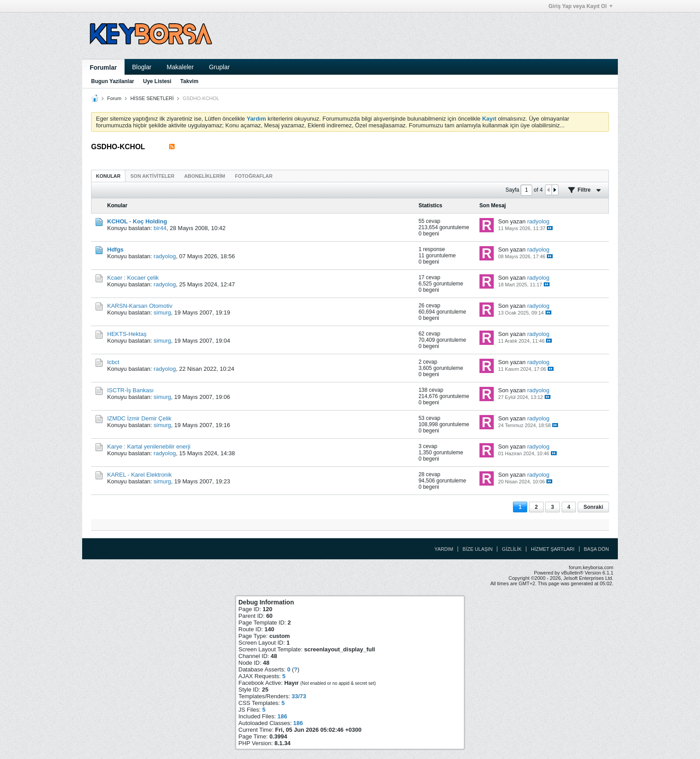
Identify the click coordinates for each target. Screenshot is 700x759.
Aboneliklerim (205, 176)
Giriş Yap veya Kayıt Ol (580, 6)
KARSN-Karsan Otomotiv (140, 306)
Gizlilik (512, 549)
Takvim (189, 81)
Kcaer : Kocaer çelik (133, 278)
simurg (162, 312)
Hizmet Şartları (552, 549)
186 (282, 716)
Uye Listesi (157, 81)
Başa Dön (596, 549)
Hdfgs (115, 250)
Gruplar (219, 67)
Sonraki (593, 507)
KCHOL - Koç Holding (137, 221)
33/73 (299, 696)
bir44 (160, 228)
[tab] (108, 176)
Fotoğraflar (254, 176)
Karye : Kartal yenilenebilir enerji (149, 447)
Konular (108, 176)
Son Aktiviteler (152, 176)
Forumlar (103, 67)
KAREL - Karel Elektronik (140, 475)
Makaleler (180, 67)
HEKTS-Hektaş (127, 334)
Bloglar (142, 67)
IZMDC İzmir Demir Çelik (139, 418)
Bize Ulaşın (477, 549)
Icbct (113, 362)
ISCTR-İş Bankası (130, 390)
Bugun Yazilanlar (112, 81)
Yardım (444, 549)
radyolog (538, 221)
